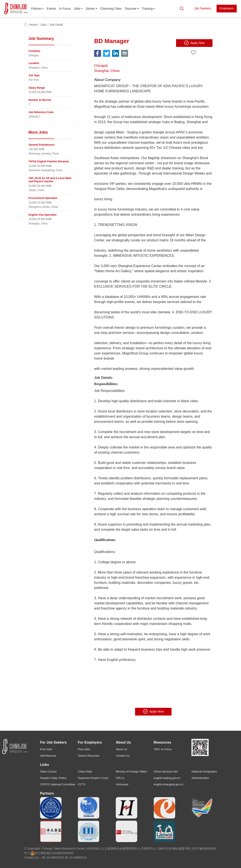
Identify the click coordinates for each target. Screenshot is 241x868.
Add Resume (48, 756)
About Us (121, 749)
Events (51, 9)
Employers (227, 8)
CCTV (82, 784)
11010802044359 (61, 853)
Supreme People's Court (93, 778)
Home (33, 25)
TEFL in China (163, 749)
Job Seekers (203, 8)
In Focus (65, 9)
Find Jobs (46, 749)
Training (147, 9)
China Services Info (166, 772)
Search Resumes (89, 756)
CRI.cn (120, 778)
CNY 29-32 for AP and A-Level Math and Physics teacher (50, 180)
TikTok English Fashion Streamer (49, 161)
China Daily (85, 772)
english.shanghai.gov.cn (169, 784)
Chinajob (101, 66)
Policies (36, 9)
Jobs (77, 9)
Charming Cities (111, 9)
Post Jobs (84, 749)
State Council (48, 772)
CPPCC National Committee (58, 784)
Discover (131, 9)
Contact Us (123, 756)
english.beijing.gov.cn (167, 778)
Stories (90, 9)
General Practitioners (41, 145)
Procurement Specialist (43, 198)
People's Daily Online (53, 778)
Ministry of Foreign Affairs (131, 772)
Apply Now (194, 43)
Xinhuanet (122, 784)
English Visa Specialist (43, 215)
